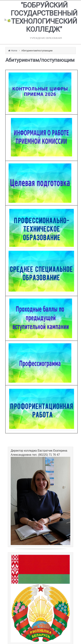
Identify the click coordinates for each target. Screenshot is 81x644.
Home (14, 51)
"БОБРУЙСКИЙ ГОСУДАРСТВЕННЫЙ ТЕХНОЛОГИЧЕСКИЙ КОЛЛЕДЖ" (44, 17)
